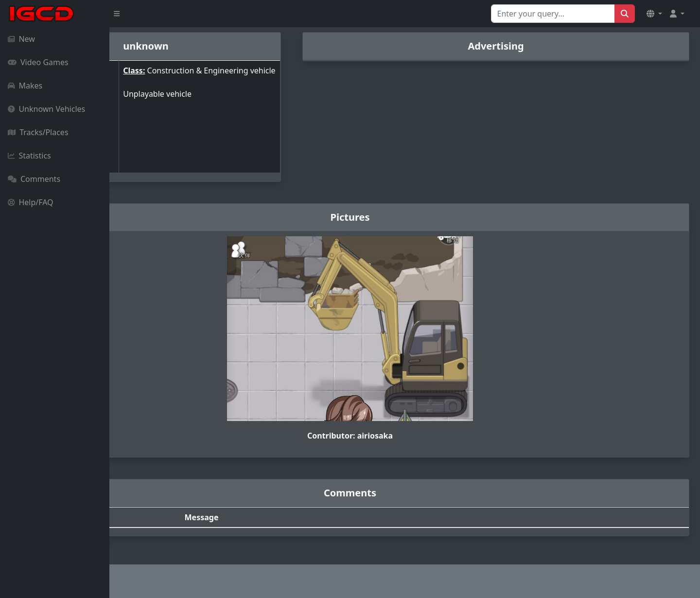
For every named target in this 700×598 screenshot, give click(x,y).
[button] (654, 14)
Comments (34, 179)
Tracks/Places (38, 132)
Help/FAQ (31, 202)
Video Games (38, 62)
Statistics (29, 156)
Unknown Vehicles (46, 109)
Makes (25, 86)
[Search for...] (553, 14)
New (21, 39)
